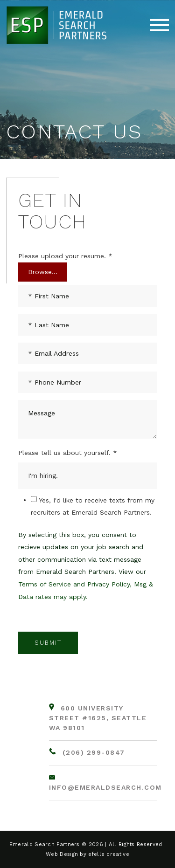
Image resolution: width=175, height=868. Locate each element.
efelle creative (109, 854)
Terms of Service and (53, 584)
